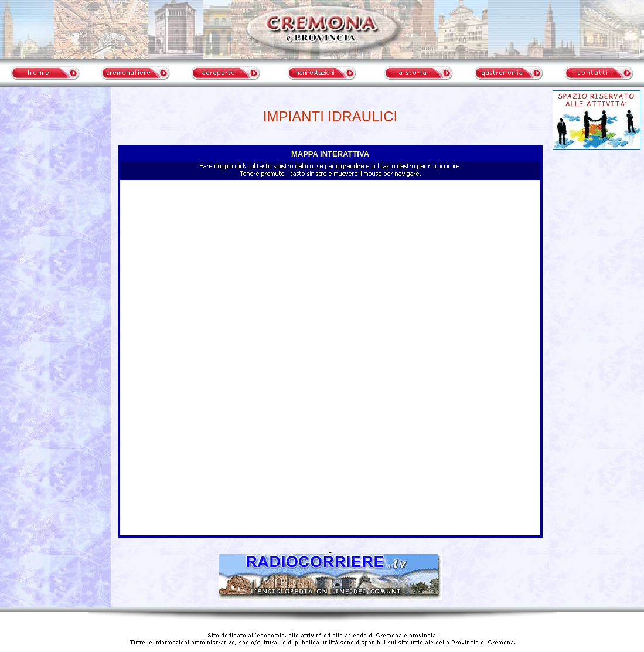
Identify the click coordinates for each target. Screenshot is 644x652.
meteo (56, 196)
